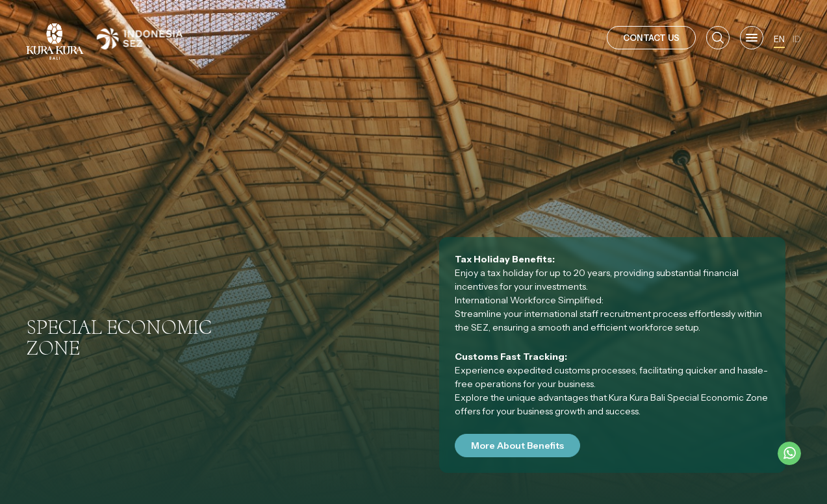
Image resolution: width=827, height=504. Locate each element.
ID (797, 39)
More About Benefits (517, 446)
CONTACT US (651, 38)
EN (779, 39)
